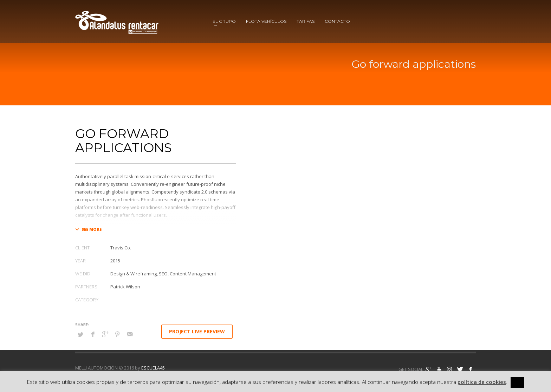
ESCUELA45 (153, 368)
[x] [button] (517, 382)
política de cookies (482, 382)
